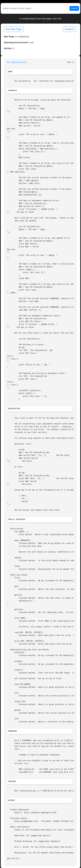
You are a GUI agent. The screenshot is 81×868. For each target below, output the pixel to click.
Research (69, 29)
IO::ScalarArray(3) (17, 62)
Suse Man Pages (14, 29)
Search (74, 8)
